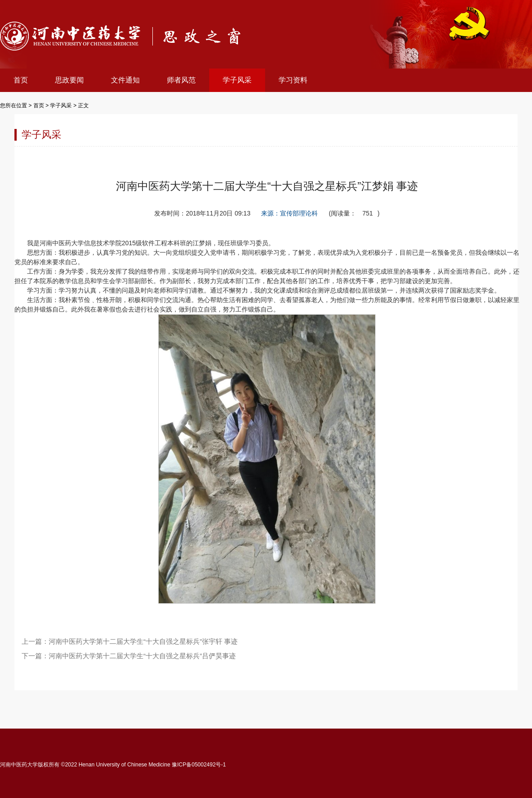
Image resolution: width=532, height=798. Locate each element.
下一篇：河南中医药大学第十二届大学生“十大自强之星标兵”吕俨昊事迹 (129, 656)
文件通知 (125, 80)
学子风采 (237, 80)
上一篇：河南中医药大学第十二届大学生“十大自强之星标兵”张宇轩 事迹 (130, 641)
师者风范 (181, 80)
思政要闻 (69, 80)
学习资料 (293, 80)
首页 (21, 80)
